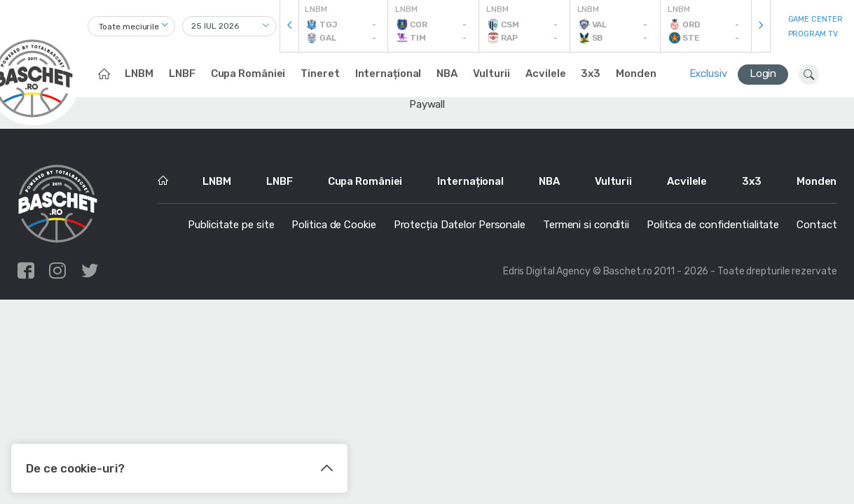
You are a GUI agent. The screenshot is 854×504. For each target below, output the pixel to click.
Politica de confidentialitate (713, 225)
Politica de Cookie (333, 225)
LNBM (139, 73)
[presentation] (289, 26)
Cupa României (248, 73)
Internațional (388, 73)
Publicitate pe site (231, 225)
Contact (817, 225)
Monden (636, 73)
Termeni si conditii (586, 225)
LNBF (182, 73)
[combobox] (131, 26)
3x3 (591, 73)
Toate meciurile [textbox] (129, 27)
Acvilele (545, 73)
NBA (447, 73)
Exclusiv (708, 73)
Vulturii (491, 73)
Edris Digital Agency (547, 271)
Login (763, 73)
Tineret (320, 73)
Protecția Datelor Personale (460, 225)
